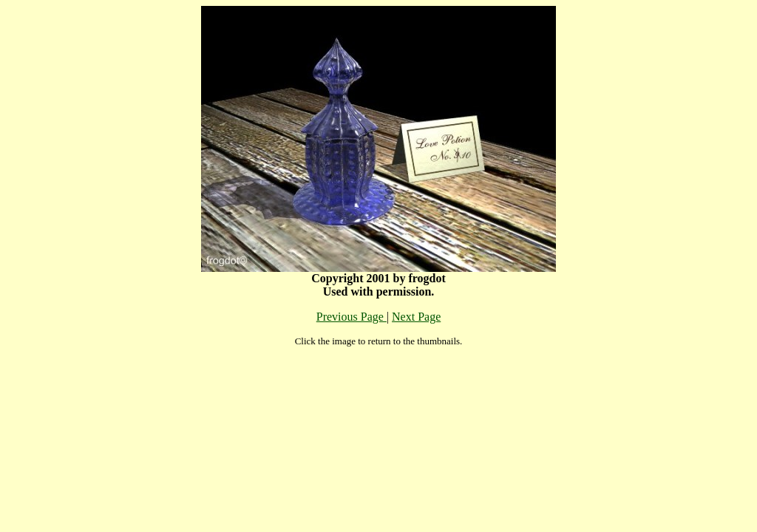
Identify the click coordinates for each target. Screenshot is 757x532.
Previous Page (352, 317)
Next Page (416, 317)
